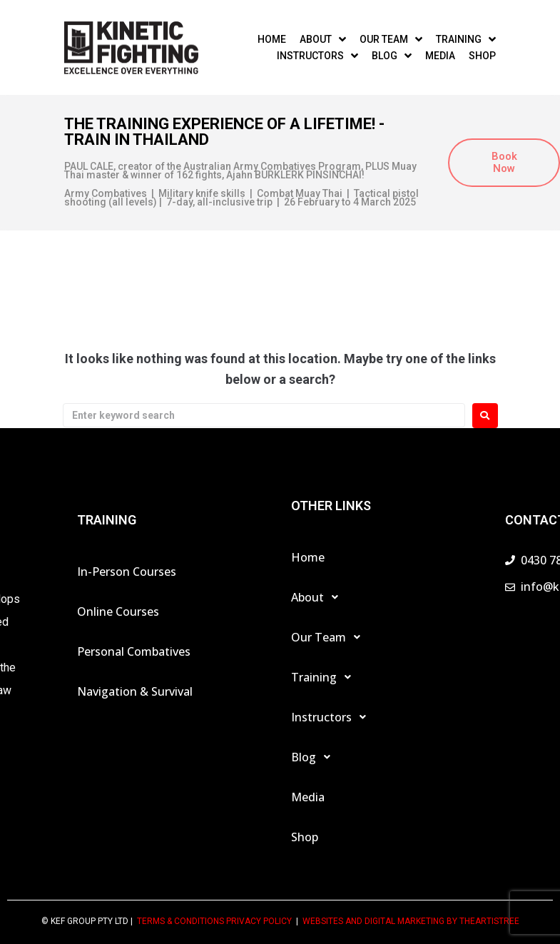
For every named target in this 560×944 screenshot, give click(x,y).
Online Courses (118, 611)
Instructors (332, 717)
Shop (305, 837)
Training (325, 677)
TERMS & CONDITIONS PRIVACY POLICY (214, 921)
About (319, 597)
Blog (315, 757)
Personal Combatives (134, 651)
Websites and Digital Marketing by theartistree (411, 921)
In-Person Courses (127, 572)
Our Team (330, 637)
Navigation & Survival (135, 691)
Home (308, 557)
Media (308, 797)
